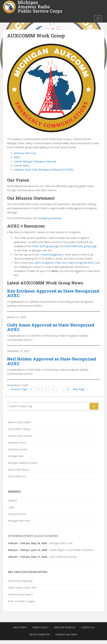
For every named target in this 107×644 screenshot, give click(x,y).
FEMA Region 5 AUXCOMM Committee (72, 550)
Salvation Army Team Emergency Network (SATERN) (44, 170)
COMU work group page (45, 246)
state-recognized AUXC (81, 263)
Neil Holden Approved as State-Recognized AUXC (52, 361)
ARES (17, 157)
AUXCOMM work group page (80, 246)
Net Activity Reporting (20, 581)
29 (68, 389)
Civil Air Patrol (22, 166)
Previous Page (17, 389)
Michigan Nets (16, 456)
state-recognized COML (48, 263)
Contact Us (88, 627)
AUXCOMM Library (18, 470)
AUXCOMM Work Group (63, 557)
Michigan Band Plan (19, 521)
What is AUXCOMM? (19, 422)
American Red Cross (25, 153)
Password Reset (17, 514)
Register (13, 500)
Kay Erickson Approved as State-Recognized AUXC (53, 293)
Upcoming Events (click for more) (33, 536)
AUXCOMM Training (19, 429)
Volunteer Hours (17, 443)
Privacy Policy (41, 627)
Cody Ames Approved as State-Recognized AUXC (51, 327)
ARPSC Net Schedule (65, 627)
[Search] (94, 406)
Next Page (81, 389)
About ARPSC (20, 627)
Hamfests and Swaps (66, 635)
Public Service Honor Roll (22, 588)
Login (11, 507)
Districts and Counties (20, 436)
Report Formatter (40, 635)
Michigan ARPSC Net (61, 543)
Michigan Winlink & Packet (23, 463)
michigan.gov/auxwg (49, 218)
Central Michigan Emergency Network (35, 161)
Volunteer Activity (18, 449)
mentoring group (52, 254)
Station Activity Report (20, 594)
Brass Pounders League (21, 601)
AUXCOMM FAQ (17, 476)
